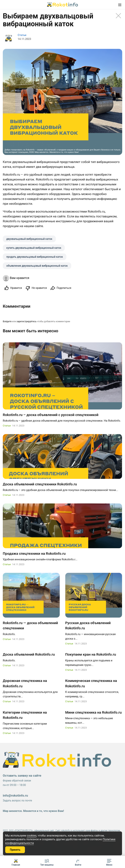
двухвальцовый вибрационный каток (29, 239)
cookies (32, 836)
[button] (109, 862)
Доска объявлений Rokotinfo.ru (29, 655)
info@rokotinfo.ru (15, 796)
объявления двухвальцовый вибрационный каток (37, 266)
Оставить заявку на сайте (22, 776)
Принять (15, 850)
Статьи (7, 427)
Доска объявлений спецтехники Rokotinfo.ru (40, 485)
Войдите (7, 322)
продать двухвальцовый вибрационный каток (35, 257)
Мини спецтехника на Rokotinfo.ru (94, 713)
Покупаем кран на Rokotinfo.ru (91, 655)
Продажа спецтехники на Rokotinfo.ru (34, 554)
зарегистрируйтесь (27, 322)
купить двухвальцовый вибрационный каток (34, 248)
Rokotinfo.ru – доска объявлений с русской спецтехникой (51, 416)
